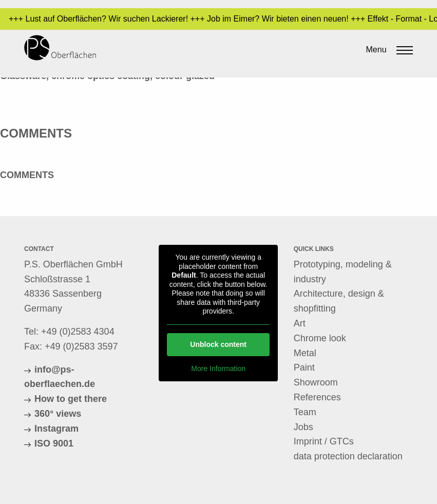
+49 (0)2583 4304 (78, 332)
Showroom (316, 382)
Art (300, 323)
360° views (58, 414)
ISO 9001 (54, 443)
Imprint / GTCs (324, 441)
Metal (305, 353)
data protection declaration (348, 456)
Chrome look (320, 338)
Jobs (303, 427)
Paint (304, 367)
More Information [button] (219, 368)
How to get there (71, 399)
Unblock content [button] (219, 344)
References (317, 397)
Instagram (56, 429)
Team (305, 412)
